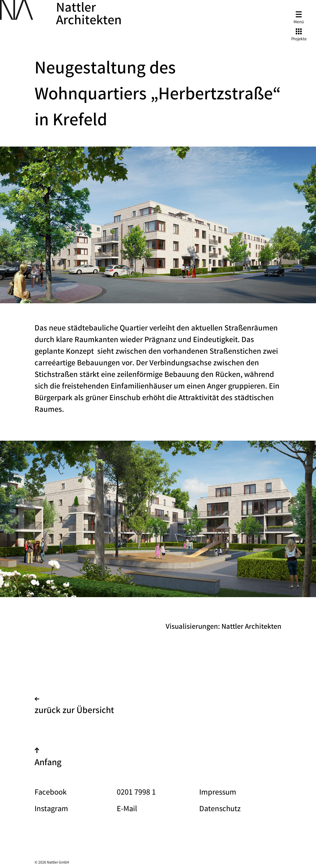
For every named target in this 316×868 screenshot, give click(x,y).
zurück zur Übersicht (74, 707)
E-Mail (127, 810)
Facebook (51, 793)
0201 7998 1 (136, 793)
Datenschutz (220, 810)
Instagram (51, 810)
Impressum (218, 793)
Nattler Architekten (89, 15)
